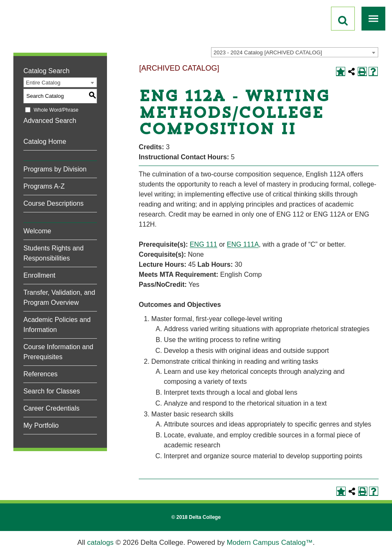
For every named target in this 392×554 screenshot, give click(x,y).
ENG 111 (204, 244)
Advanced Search (50, 121)
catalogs (101, 543)
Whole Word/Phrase (56, 110)
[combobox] (295, 52)
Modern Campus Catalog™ (270, 543)
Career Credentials (51, 408)
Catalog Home (45, 142)
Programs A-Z (44, 186)
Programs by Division (55, 169)
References (41, 374)
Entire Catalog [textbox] (43, 83)
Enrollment (39, 275)
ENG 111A (243, 244)
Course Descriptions (53, 203)
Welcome (37, 231)
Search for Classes (52, 391)
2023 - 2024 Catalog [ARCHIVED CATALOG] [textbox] (268, 52)
